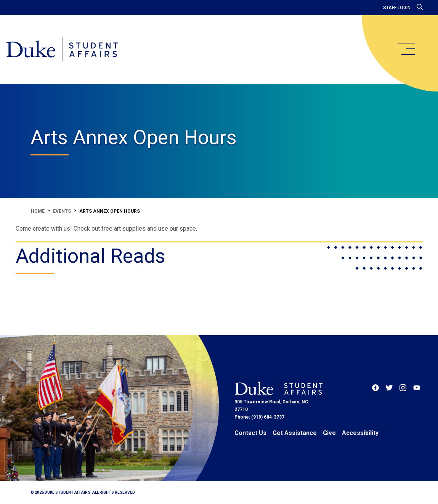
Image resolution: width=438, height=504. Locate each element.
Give (329, 433)
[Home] (62, 50)
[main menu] (406, 49)
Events (62, 211)
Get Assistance (295, 433)
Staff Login (397, 8)
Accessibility (360, 433)
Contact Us (250, 433)
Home (38, 211)
